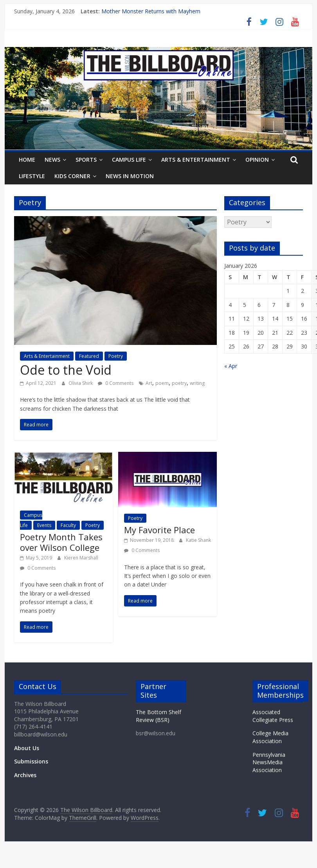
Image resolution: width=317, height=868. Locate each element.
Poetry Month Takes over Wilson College (61, 542)
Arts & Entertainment (196, 160)
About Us (27, 748)
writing (197, 383)
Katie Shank (198, 540)
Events (44, 525)
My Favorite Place (159, 530)
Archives (25, 775)
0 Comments (116, 383)
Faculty (68, 525)
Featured (89, 356)
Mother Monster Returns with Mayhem (151, 11)
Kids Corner (72, 176)
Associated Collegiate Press (273, 716)
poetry (179, 383)
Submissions (31, 761)
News (52, 160)
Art (149, 383)
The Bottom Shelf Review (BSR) (158, 716)
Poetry (116, 356)
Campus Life (129, 160)
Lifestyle (32, 176)
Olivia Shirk (81, 383)
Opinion (257, 160)
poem (162, 383)
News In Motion (130, 176)
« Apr (231, 366)
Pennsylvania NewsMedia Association (269, 762)
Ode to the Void (66, 370)
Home (27, 160)
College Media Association (270, 737)
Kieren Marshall (81, 558)
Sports (86, 160)
